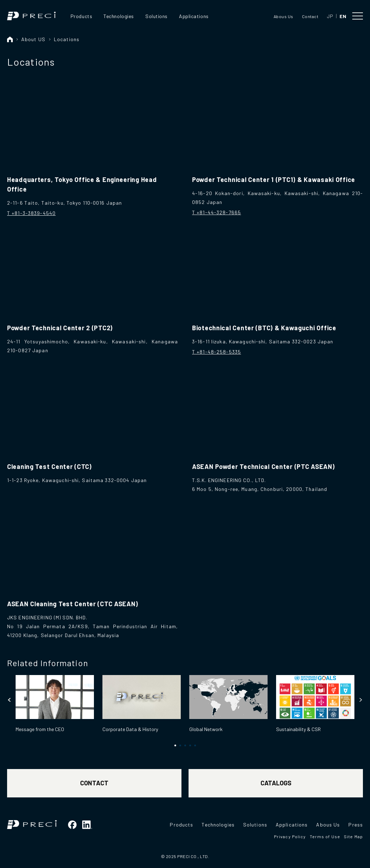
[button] (10, 700)
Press (356, 825)
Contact (310, 16)
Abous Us (284, 16)
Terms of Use (325, 836)
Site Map (353, 836)
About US (33, 39)
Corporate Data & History (130, 729)
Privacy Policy (290, 836)
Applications (194, 16)
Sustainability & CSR (298, 729)
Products (81, 16)
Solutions (156, 16)
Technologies (119, 16)
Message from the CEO (40, 729)
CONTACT (94, 783)
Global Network (206, 729)
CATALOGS (276, 783)
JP (330, 16)
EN (343, 16)
